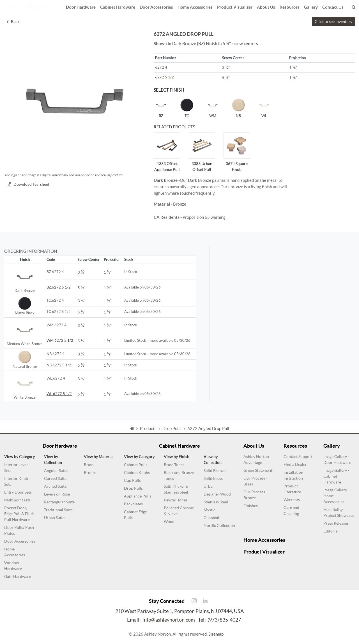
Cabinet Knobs (137, 473)
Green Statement (258, 470)
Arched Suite (55, 486)
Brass (89, 465)
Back (13, 22)
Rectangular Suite (59, 502)
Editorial (331, 531)
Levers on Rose (57, 494)
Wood (169, 522)
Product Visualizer (235, 6)
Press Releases (336, 523)
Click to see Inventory (333, 22)
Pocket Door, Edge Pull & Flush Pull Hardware (19, 514)
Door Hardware (81, 6)
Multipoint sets (17, 500)
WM (213, 108)
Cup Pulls (132, 480)
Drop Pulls (133, 488)
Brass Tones (174, 465)
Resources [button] (290, 6)
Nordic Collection (219, 526)
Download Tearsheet (28, 184)
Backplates (133, 504)
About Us (266, 6)
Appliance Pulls (138, 496)
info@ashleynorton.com (169, 620)
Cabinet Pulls (136, 465)
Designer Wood (217, 494)
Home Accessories (195, 6)
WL (264, 108)
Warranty (292, 500)
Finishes (251, 506)
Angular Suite (56, 471)
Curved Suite (55, 478)
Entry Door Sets (18, 492)
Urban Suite (54, 518)
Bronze (90, 473)
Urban (209, 486)
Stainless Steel (216, 502)
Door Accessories (156, 6)
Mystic (210, 510)
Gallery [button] (311, 6)
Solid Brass (213, 478)
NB (238, 108)
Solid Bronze (215, 471)
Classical (211, 518)
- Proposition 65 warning (190, 217)
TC (187, 108)
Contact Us (333, 6)
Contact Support (298, 457)
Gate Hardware (18, 576)
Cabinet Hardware (118, 6)
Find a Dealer (295, 464)
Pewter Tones (176, 500)
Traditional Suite (58, 510)
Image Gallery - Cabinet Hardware (336, 476)
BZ (161, 108)
